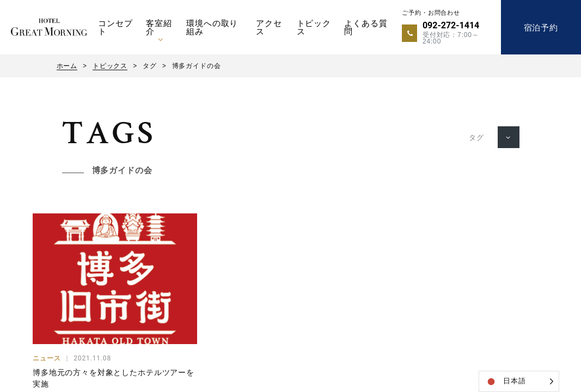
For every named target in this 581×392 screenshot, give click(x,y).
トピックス (314, 27)
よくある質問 (366, 27)
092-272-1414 (451, 25)
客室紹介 (159, 27)
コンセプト (115, 27)
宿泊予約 (541, 27)
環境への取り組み (212, 27)
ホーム (67, 66)
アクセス (269, 27)
